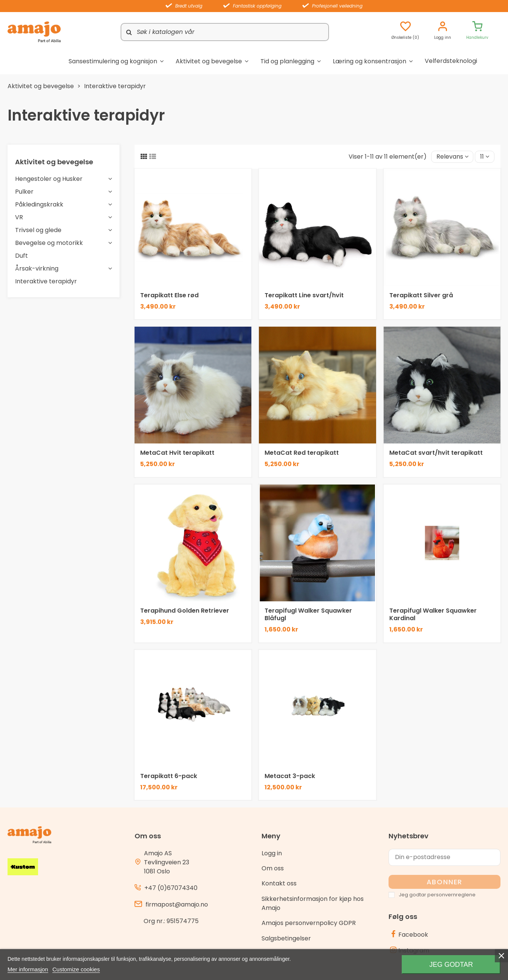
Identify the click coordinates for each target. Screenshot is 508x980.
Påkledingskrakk (39, 204)
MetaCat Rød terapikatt (302, 453)
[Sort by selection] (452, 157)
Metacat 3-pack (290, 776)
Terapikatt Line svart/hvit (304, 295)
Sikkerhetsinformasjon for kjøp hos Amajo (313, 903)
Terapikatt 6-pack (169, 776)
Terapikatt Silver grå (421, 295)
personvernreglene (451, 895)
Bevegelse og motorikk (49, 243)
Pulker (24, 192)
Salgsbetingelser (286, 938)
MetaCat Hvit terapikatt (177, 453)
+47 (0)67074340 (171, 888)
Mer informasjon (28, 969)
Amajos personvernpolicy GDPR (309, 923)
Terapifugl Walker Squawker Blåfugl (308, 614)
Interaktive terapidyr (46, 281)
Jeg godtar (451, 965)
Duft (21, 256)
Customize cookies (76, 969)
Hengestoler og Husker (49, 179)
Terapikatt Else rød (169, 295)
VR (19, 217)
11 (485, 157)
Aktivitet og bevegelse (54, 162)
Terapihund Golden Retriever (185, 611)
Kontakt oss (279, 883)
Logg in (272, 853)
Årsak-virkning (37, 268)
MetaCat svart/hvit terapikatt (436, 453)
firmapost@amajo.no (177, 904)
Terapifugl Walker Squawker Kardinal (433, 614)
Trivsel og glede (38, 230)
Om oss (273, 868)
